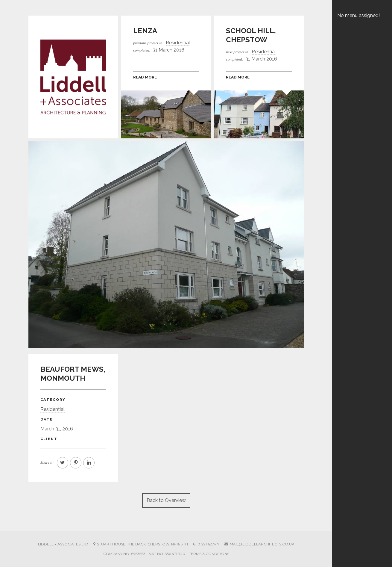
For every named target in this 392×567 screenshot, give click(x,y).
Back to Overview (166, 500)
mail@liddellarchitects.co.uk (262, 544)
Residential (53, 409)
